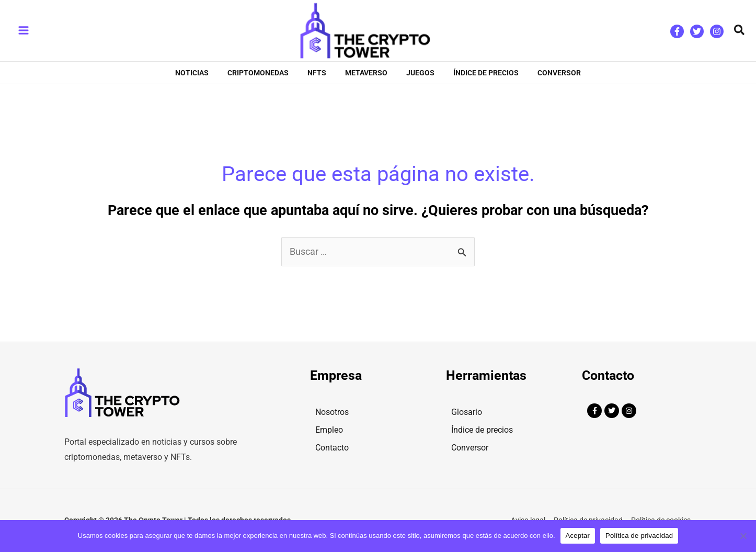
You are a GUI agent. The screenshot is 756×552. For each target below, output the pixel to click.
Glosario (467, 412)
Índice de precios (482, 430)
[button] (740, 30)
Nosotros (332, 412)
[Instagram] (717, 31)
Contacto (332, 448)
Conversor (470, 448)
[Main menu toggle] (23, 31)
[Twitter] (697, 31)
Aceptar (578, 536)
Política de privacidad (639, 536)
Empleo (329, 430)
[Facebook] (677, 31)
